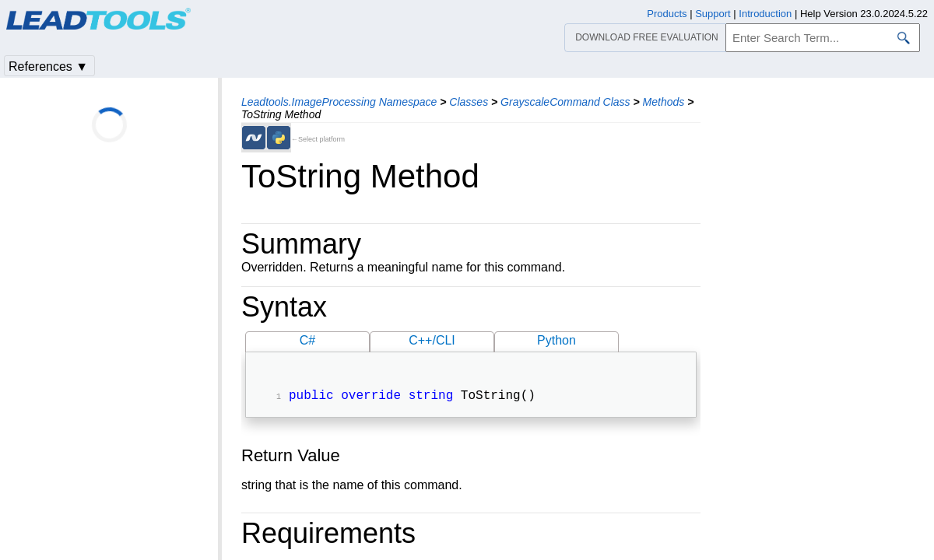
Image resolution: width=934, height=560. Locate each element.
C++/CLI (432, 340)
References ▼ (48, 66)
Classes (469, 102)
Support (713, 14)
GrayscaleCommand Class (565, 102)
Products (667, 14)
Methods (664, 102)
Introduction (765, 14)
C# (307, 340)
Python (557, 340)
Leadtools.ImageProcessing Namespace (339, 102)
